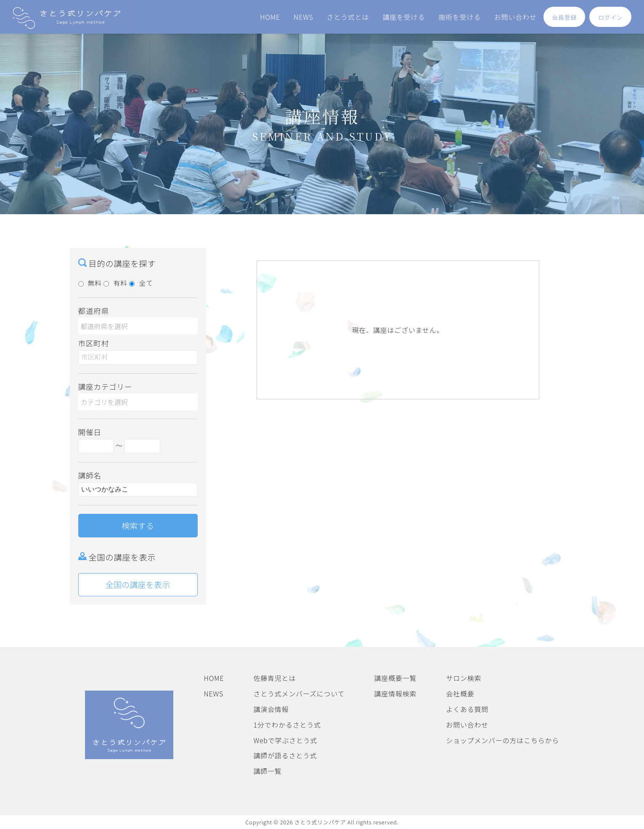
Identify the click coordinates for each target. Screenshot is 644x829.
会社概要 (460, 693)
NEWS (303, 17)
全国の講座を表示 (138, 585)
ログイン (610, 17)
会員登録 (564, 17)
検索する (138, 526)
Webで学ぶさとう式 (285, 740)
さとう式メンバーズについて (299, 693)
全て (141, 283)
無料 (90, 283)
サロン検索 (464, 678)
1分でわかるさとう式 (287, 725)
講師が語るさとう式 (285, 755)
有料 (115, 283)
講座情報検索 (396, 693)
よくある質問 (467, 709)
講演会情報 (271, 709)
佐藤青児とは (274, 678)
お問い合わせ (515, 17)
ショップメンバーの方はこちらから (502, 740)
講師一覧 (267, 771)
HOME (270, 17)
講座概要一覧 (396, 678)
